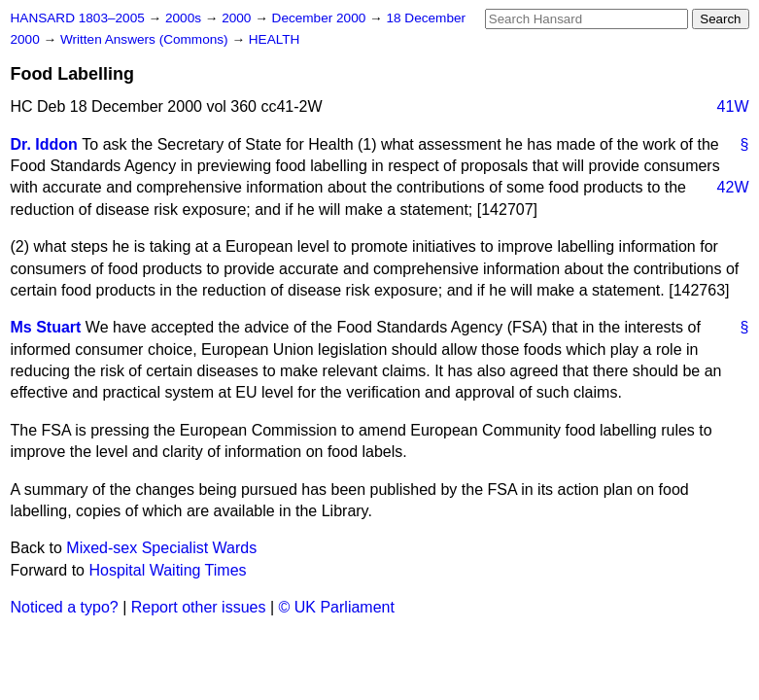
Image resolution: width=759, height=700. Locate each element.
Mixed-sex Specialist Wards (161, 548)
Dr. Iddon (44, 144)
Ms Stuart (46, 327)
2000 (238, 18)
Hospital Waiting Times (167, 570)
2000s (185, 18)
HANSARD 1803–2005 (78, 18)
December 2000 (321, 18)
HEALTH (275, 39)
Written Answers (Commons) (146, 39)
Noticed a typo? (65, 607)
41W (733, 106)
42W (733, 187)
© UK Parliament (337, 607)
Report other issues (199, 607)
